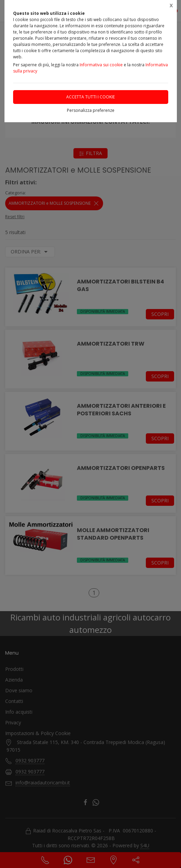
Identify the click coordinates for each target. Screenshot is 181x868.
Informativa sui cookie (101, 65)
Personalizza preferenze (91, 110)
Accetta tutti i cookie (90, 97)
